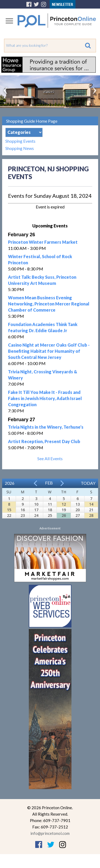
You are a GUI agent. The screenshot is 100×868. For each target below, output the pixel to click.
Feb (49, 483)
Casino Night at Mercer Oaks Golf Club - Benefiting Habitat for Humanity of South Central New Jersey (49, 351)
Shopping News (20, 148)
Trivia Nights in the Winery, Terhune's (46, 427)
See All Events (50, 458)
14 (91, 504)
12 (64, 504)
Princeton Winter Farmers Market (43, 242)
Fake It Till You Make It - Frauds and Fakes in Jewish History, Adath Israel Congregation (45, 398)
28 (91, 515)
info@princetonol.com (50, 833)
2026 (10, 483)
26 (64, 515)
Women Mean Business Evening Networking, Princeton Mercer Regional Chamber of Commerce (49, 304)
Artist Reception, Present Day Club (44, 441)
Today (88, 483)
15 (9, 510)
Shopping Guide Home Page (32, 121)
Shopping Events (20, 141)
